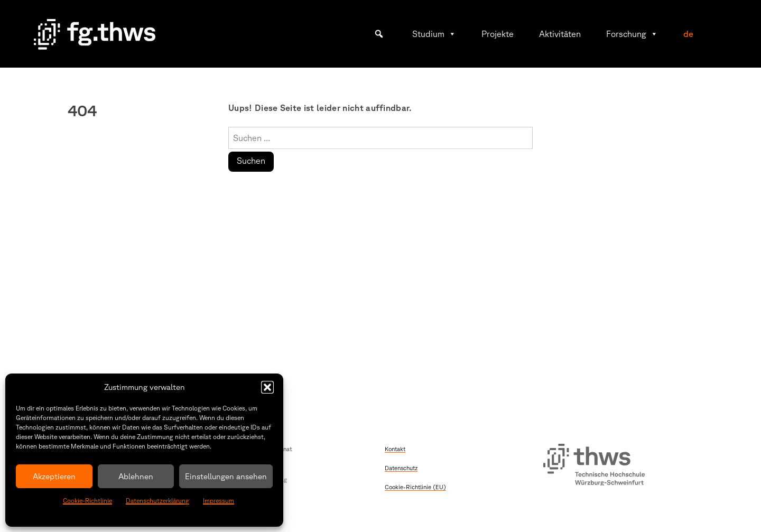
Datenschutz (401, 468)
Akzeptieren (54, 476)
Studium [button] (434, 34)
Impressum (219, 501)
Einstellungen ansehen (226, 476)
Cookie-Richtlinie (87, 501)
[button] (267, 387)
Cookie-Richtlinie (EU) (415, 487)
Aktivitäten (560, 34)
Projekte (498, 34)
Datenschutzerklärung (157, 501)
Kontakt (395, 449)
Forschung (632, 34)
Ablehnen (136, 476)
